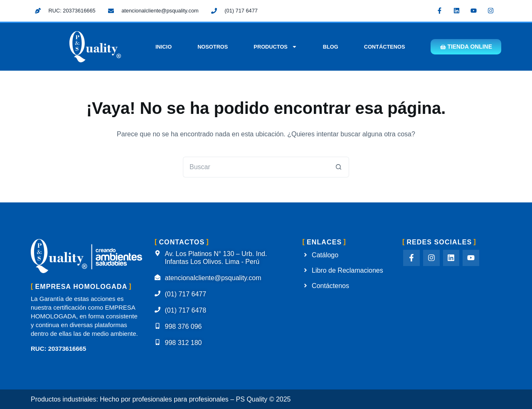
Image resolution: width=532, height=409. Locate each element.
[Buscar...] (256, 167)
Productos (273, 47)
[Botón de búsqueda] (339, 167)
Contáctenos (383, 47)
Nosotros (211, 47)
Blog (329, 47)
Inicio (161, 47)
